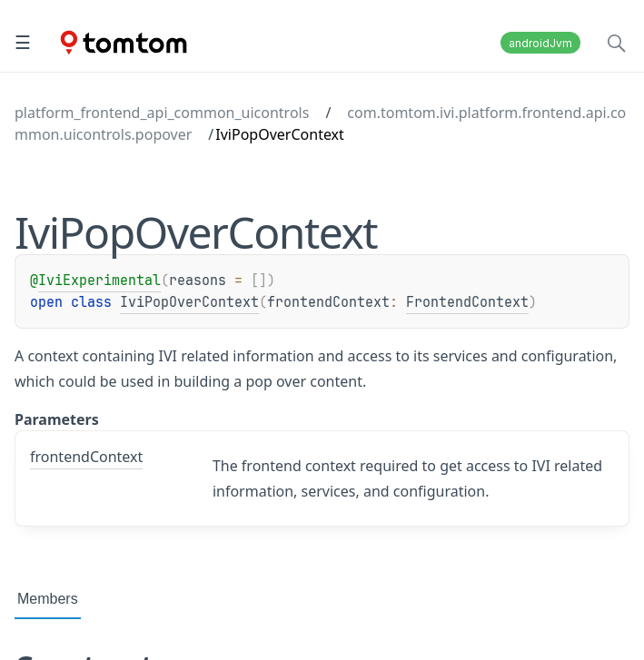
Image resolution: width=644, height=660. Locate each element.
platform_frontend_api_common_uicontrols (162, 113)
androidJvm (540, 43)
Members (48, 599)
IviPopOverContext (189, 302)
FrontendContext (467, 302)
